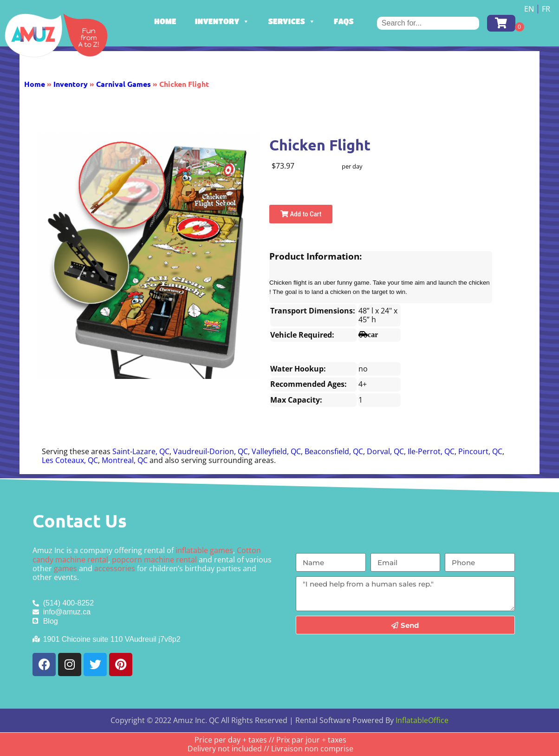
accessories (115, 568)
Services (291, 21)
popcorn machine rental (154, 560)
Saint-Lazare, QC (141, 451)
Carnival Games (123, 84)
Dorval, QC (385, 451)
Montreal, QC (125, 460)
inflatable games (204, 550)
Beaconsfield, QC (334, 451)
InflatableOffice (422, 720)
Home (165, 21)
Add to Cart (301, 214)
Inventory (222, 21)
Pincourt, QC (480, 451)
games (65, 568)
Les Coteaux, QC (70, 460)
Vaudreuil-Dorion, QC (211, 451)
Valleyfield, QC (276, 451)
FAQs (344, 21)
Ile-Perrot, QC (431, 451)
